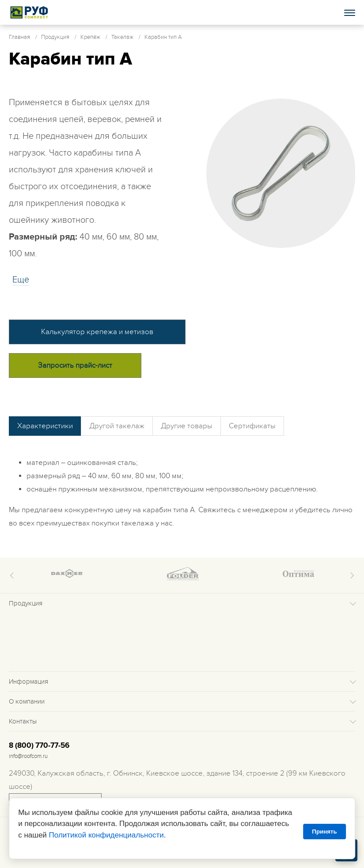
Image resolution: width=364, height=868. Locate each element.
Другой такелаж (117, 426)
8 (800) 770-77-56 (39, 746)
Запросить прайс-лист (75, 365)
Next (351, 575)
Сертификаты (252, 426)
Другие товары (187, 426)
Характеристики (45, 426)
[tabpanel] (281, 173)
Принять (324, 832)
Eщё (21, 280)
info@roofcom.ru (28, 756)
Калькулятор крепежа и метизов (97, 332)
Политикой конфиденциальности (106, 835)
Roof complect (30, 12)
